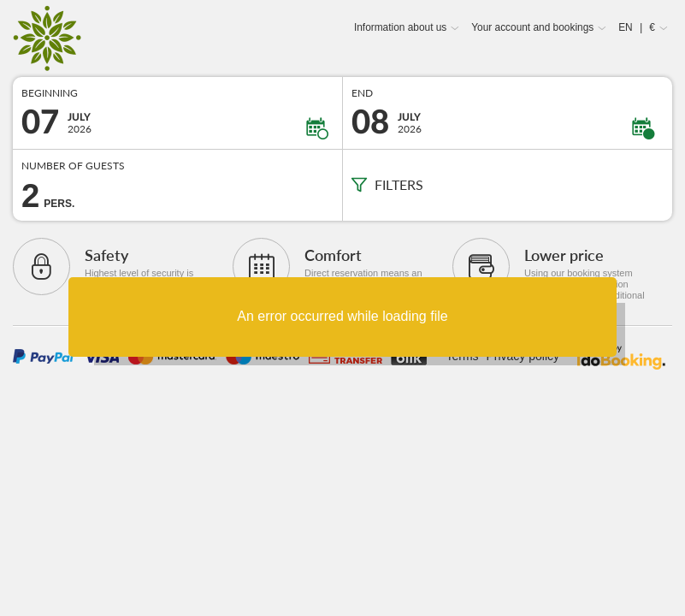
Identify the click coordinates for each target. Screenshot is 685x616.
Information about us (400, 27)
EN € (637, 27)
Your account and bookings (532, 27)
